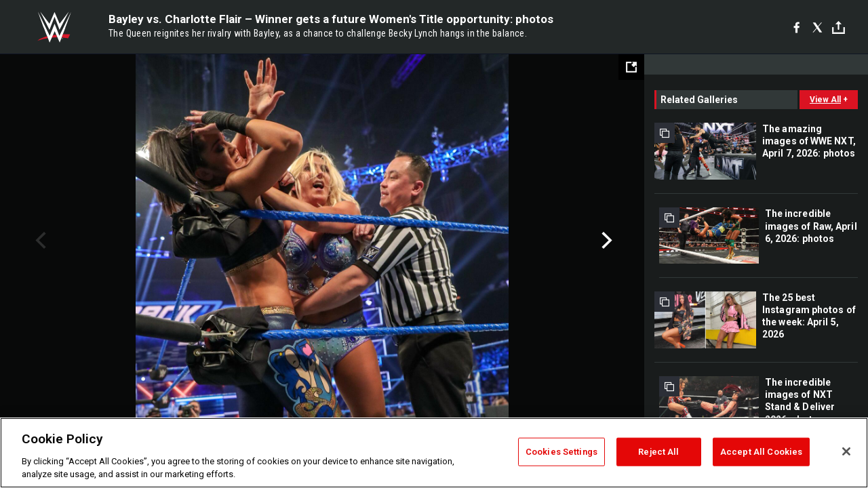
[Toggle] (839, 27)
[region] (434, 453)
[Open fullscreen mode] (631, 67)
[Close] (846, 451)
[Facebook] (796, 27)
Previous (39, 241)
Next (605, 241)
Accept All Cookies (761, 452)
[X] (817, 27)
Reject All (658, 452)
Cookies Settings (561, 452)
